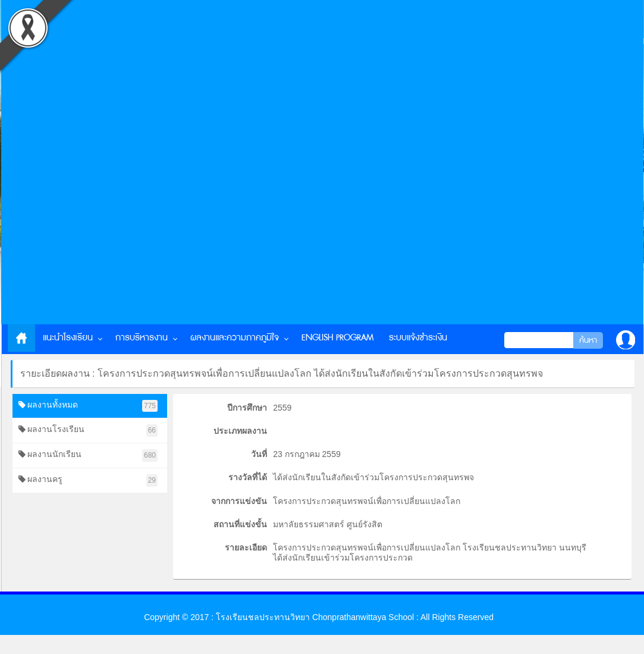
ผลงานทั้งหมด (88, 406)
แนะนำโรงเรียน (68, 338)
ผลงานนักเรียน (88, 456)
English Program (337, 338)
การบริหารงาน (142, 338)
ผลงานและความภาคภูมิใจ (235, 338)
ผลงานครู (88, 481)
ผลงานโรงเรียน (88, 431)
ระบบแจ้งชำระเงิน (418, 338)
